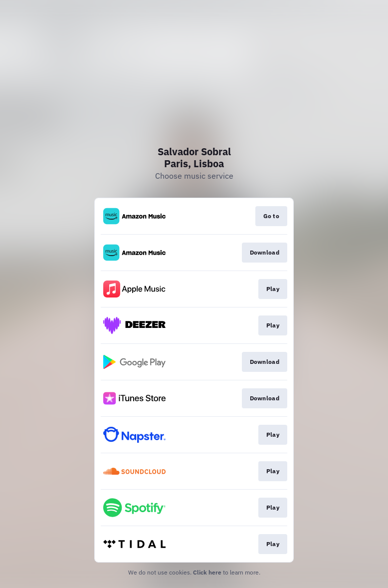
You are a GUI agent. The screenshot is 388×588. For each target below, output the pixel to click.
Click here (207, 572)
